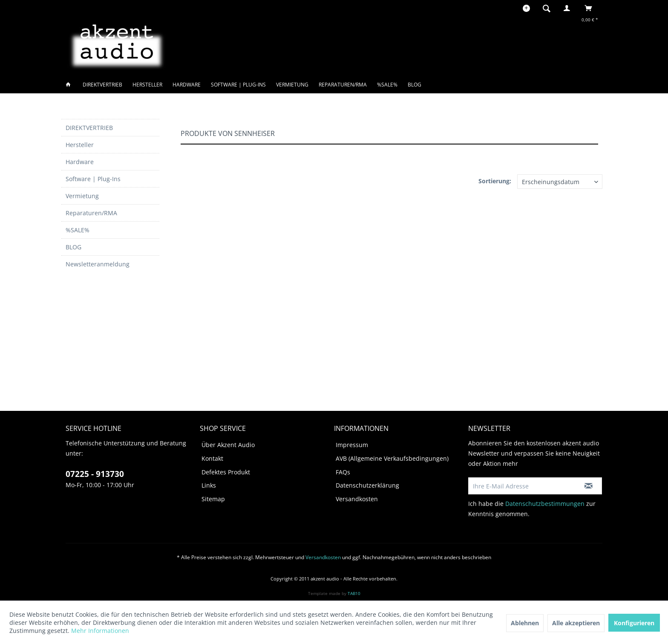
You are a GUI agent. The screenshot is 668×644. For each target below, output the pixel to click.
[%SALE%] (387, 85)
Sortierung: (495, 181)
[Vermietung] (292, 85)
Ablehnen (525, 623)
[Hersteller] (147, 85)
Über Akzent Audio (228, 445)
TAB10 (354, 593)
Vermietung (82, 196)
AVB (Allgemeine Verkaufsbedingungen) (392, 458)
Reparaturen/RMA (91, 213)
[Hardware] (187, 85)
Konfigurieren (634, 623)
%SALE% (78, 230)
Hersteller (80, 145)
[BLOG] (415, 85)
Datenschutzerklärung (367, 485)
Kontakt (212, 458)
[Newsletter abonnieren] (589, 486)
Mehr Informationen (100, 631)
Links (209, 485)
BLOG (73, 247)
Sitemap (213, 499)
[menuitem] (549, 8)
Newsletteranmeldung (98, 264)
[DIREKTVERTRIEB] (102, 85)
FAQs (343, 472)
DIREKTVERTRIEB (89, 128)
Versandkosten (357, 499)
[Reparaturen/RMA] (343, 85)
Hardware (80, 162)
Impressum (352, 445)
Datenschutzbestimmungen (545, 504)
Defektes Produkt (226, 472)
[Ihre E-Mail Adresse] (522, 486)
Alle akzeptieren (576, 623)
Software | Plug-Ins (93, 179)
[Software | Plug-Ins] (238, 85)
